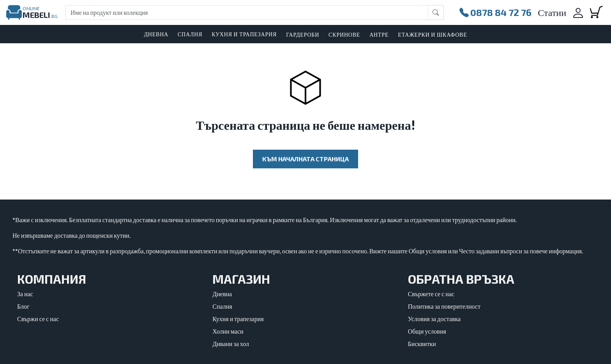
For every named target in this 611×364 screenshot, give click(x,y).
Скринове (344, 34)
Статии (552, 12)
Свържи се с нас (38, 319)
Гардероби (303, 34)
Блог (23, 306)
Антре (379, 34)
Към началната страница (305, 159)
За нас (25, 294)
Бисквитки (422, 344)
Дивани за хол (231, 344)
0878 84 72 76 (495, 12)
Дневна (222, 294)
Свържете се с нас (431, 294)
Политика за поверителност (444, 306)
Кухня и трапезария (238, 319)
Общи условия (427, 331)
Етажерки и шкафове (432, 34)
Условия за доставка (434, 319)
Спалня (222, 306)
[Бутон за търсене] (436, 12)
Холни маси (228, 331)
